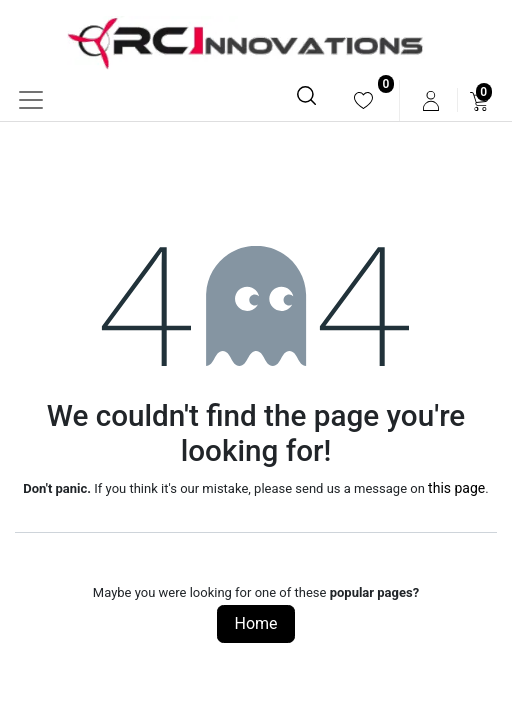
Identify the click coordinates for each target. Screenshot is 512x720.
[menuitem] (363, 100)
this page (456, 488)
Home (255, 623)
